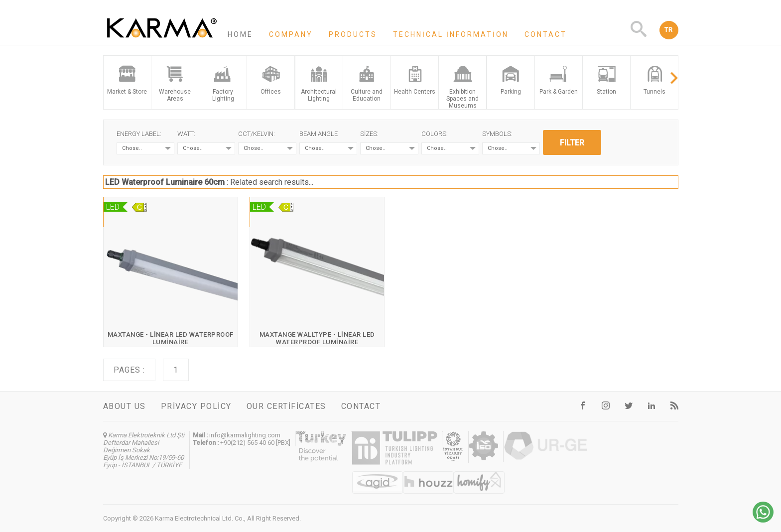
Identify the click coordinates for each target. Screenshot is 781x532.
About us (125, 406)
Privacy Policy (196, 406)
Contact (546, 34)
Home (240, 34)
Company (291, 34)
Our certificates (286, 406)
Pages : (129, 370)
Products (353, 34)
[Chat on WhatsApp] (763, 520)
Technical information (451, 34)
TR (669, 30)
